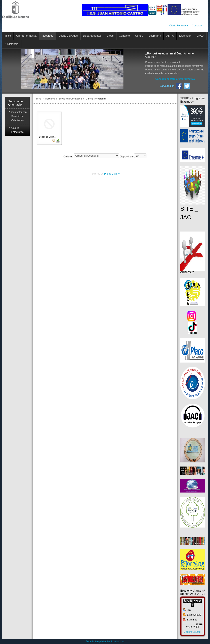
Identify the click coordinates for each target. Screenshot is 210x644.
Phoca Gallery (112, 174)
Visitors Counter (192, 632)
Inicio (39, 99)
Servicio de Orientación (70, 99)
